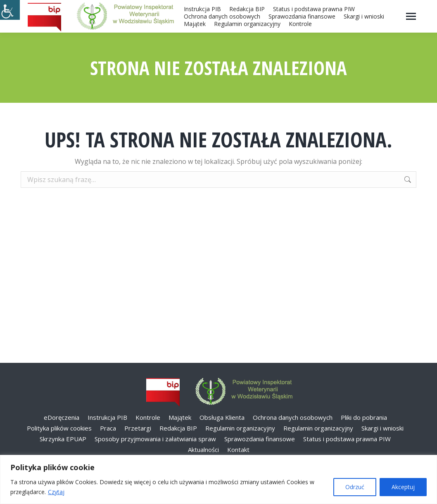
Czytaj (56, 492)
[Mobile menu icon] (411, 16)
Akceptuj (403, 487)
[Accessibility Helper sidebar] (10, 10)
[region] (218, 479)
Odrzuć (355, 487)
